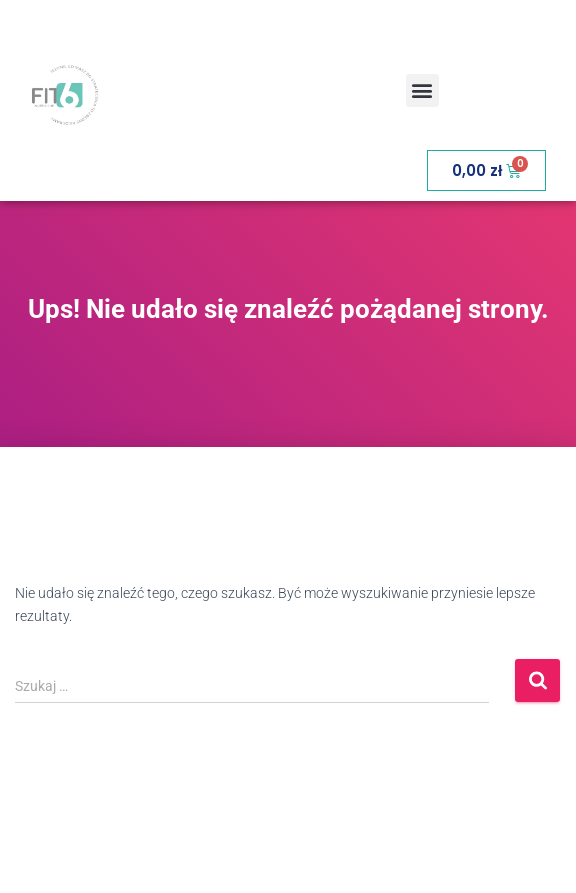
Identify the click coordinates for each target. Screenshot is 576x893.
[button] (422, 90)
